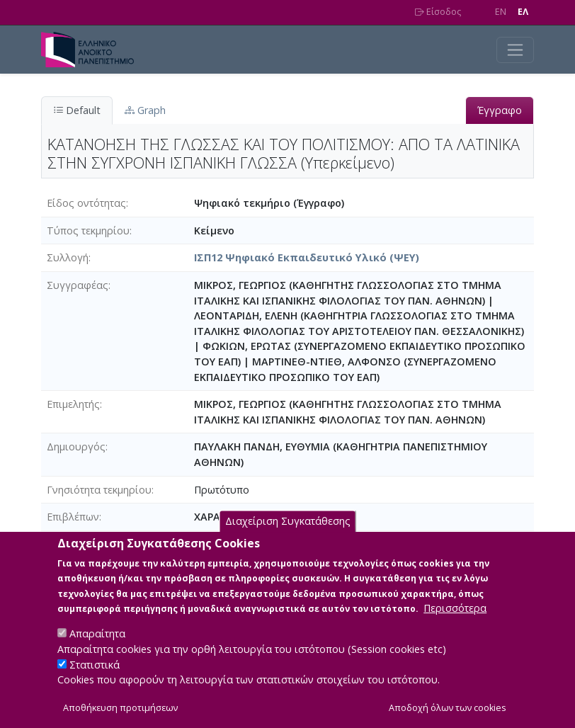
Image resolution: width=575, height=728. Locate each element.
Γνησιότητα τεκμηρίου (99, 490)
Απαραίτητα (97, 652)
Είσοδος (438, 12)
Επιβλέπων (73, 517)
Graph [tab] (145, 110)
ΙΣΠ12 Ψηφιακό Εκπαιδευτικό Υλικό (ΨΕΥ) (307, 257)
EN (501, 12)
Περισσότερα (455, 626)
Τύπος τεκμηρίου (88, 231)
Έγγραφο (500, 110)
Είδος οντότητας (86, 203)
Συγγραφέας (78, 285)
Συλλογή (68, 257)
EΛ (523, 12)
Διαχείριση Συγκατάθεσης (288, 539)
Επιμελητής (73, 404)
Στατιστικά (95, 682)
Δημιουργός (76, 447)
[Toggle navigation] (515, 50)
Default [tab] (77, 110)
